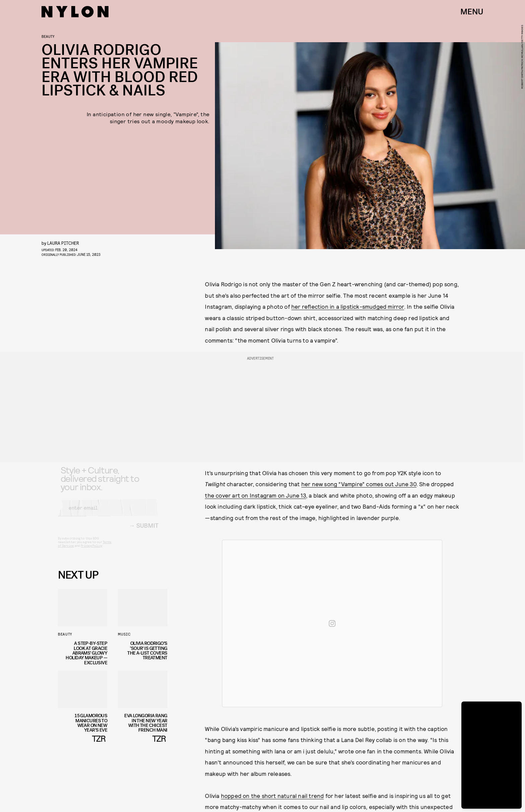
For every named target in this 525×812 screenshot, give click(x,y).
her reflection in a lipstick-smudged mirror (348, 306)
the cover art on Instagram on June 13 (255, 495)
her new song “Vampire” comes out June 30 (359, 484)
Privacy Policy (91, 551)
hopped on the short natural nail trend (273, 796)
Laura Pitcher (63, 243)
